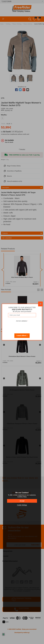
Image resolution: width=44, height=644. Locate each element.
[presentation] (22, 326)
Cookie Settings (22, 505)
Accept (22, 501)
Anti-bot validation (22, 321)
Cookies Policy (22, 497)
